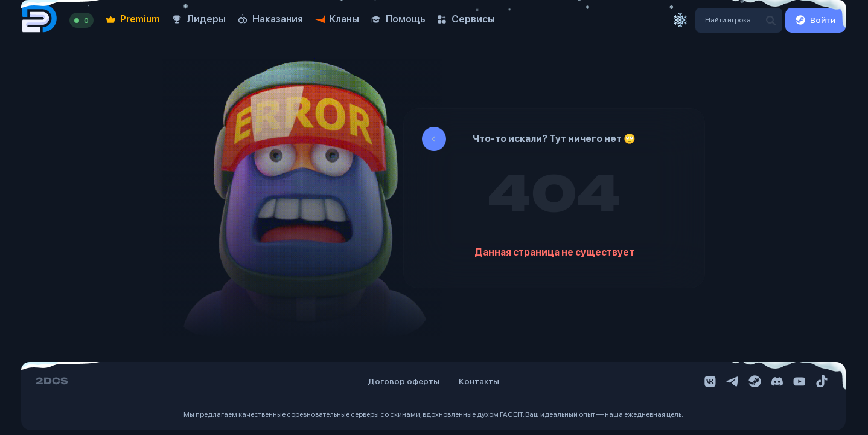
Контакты (479, 381)
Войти (815, 20)
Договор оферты (404, 381)
